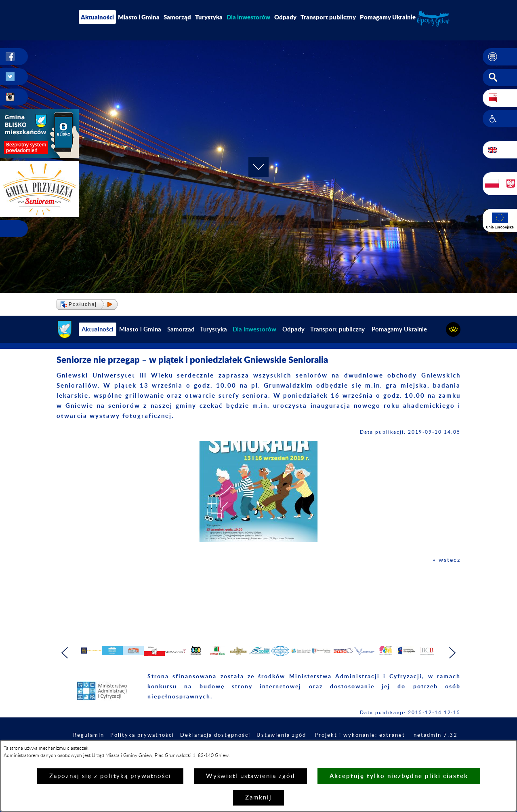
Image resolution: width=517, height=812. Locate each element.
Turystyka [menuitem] (209, 17)
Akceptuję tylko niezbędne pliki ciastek (399, 776)
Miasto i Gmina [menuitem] (139, 17)
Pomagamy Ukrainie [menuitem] (388, 17)
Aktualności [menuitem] (97, 17)
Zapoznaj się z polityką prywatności (110, 776)
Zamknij (258, 798)
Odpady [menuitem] (285, 17)
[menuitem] (248, 17)
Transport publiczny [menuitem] (328, 17)
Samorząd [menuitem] (177, 17)
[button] (500, 57)
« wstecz (446, 560)
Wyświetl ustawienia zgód (250, 776)
